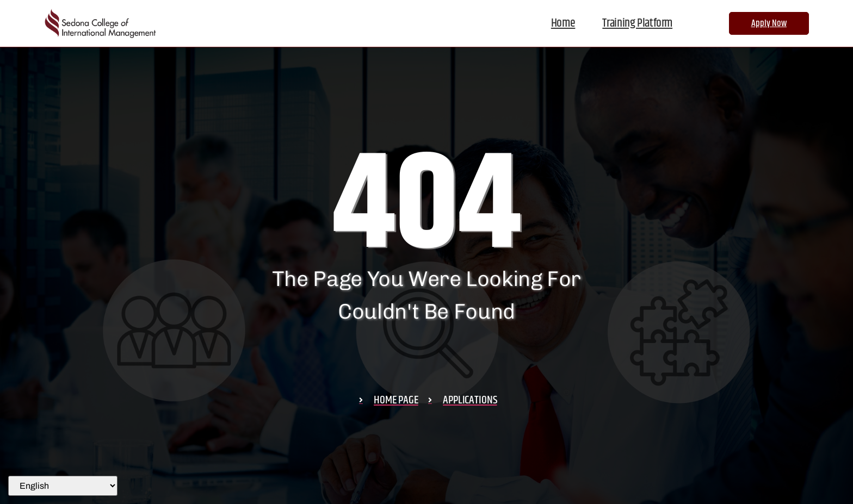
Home (563, 23)
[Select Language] (63, 486)
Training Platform (637, 23)
